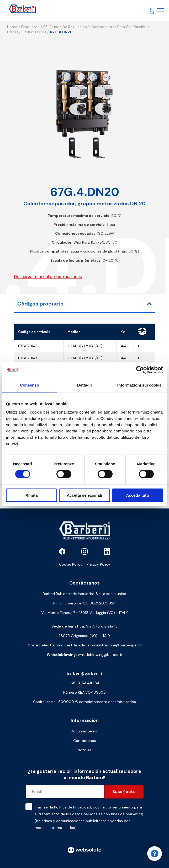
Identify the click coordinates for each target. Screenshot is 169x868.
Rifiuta (32, 495)
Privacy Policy (98, 564)
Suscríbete (124, 792)
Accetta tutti (137, 495)
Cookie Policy (71, 564)
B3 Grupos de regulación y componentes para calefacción (95, 27)
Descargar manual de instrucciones (48, 277)
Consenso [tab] (30, 385)
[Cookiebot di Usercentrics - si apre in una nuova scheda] (140, 370)
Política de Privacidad (73, 807)
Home (12, 27)
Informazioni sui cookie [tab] (139, 385)
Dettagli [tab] (85, 385)
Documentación (85, 731)
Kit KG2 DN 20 (34, 32)
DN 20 (12, 32)
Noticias (85, 750)
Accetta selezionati (84, 495)
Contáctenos (85, 741)
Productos (30, 27)
